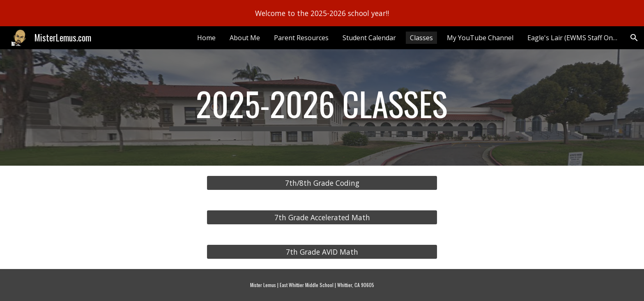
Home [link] (206, 38)
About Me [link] (245, 38)
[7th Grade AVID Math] (322, 252)
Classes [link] (421, 38)
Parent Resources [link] (301, 38)
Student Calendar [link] (369, 38)
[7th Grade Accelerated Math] (322, 218)
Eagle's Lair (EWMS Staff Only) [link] (574, 38)
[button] (634, 38)
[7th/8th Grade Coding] (322, 183)
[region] (322, 13)
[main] (322, 107)
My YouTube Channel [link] (480, 38)
